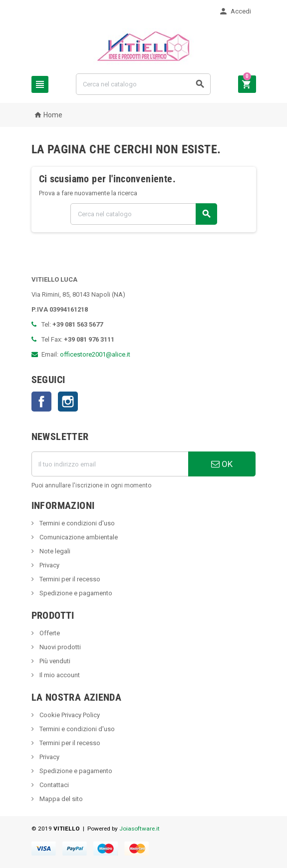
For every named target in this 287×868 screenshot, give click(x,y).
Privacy (49, 565)
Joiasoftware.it (140, 829)
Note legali (54, 551)
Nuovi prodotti (59, 647)
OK (222, 464)
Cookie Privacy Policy (69, 715)
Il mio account (59, 675)
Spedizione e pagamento (75, 593)
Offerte (49, 633)
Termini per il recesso (69, 579)
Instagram (68, 402)
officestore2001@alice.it (95, 354)
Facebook (41, 402)
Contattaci (53, 785)
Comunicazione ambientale (78, 537)
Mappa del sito (60, 799)
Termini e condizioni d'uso (76, 523)
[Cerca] (143, 84)
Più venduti (54, 661)
